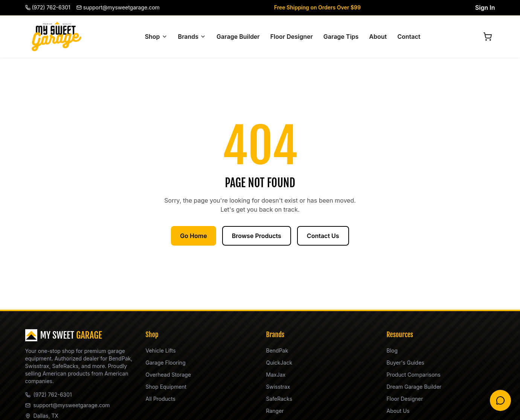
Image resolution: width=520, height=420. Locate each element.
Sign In (485, 8)
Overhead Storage (169, 375)
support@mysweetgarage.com (68, 405)
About (378, 37)
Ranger (275, 411)
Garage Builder (238, 37)
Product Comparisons (414, 375)
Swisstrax (278, 387)
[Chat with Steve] (500, 400)
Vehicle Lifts (161, 351)
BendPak (277, 351)
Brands (192, 37)
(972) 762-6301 (49, 395)
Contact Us (323, 236)
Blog (392, 351)
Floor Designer (292, 37)
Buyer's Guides (406, 363)
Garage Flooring (166, 363)
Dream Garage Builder (414, 387)
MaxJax (276, 375)
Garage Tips (341, 37)
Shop (156, 37)
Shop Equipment (166, 387)
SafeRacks (279, 399)
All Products (161, 399)
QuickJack (279, 363)
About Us (398, 411)
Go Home (193, 236)
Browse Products (257, 236)
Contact (409, 37)
